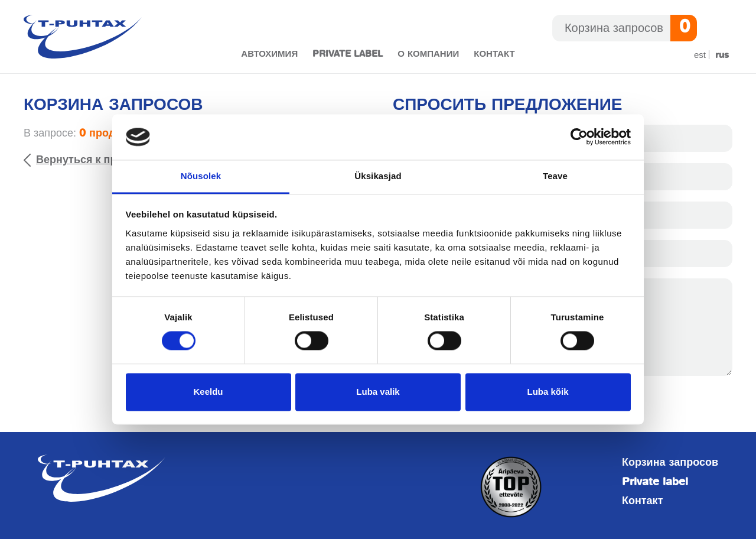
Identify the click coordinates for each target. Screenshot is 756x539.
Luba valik (378, 392)
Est (700, 55)
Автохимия (269, 54)
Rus (722, 55)
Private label (348, 54)
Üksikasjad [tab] (378, 176)
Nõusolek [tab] (201, 176)
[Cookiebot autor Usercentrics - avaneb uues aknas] (579, 137)
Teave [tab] (555, 176)
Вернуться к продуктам (98, 160)
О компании (428, 54)
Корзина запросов (670, 463)
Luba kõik (548, 392)
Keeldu (208, 392)
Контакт (494, 54)
